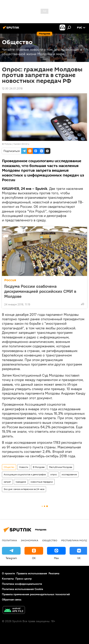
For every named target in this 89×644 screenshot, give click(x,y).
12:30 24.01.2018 (12, 88)
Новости (24, 467)
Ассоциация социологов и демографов (25, 474)
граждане (21, 482)
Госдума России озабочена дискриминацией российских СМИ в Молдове (40, 291)
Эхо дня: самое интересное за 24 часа (24, 489)
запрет (7, 482)
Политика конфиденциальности (22, 584)
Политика (9, 540)
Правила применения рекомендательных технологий (36, 594)
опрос (54, 474)
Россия (10, 280)
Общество (9, 467)
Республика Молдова (61, 467)
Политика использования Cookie (23, 589)
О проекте (8, 573)
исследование (69, 474)
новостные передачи (42, 482)
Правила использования (32, 573)
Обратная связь (12, 599)
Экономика (30, 540)
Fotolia (8, 144)
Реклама (54, 573)
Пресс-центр (24, 579)
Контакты (8, 579)
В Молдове (39, 467)
